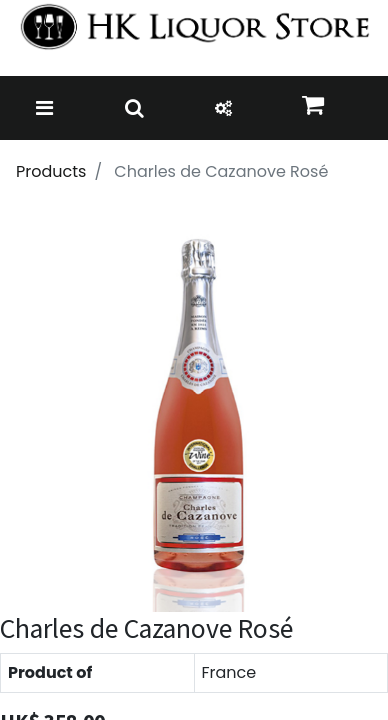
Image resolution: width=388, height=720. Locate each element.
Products (51, 171)
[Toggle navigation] (44, 108)
